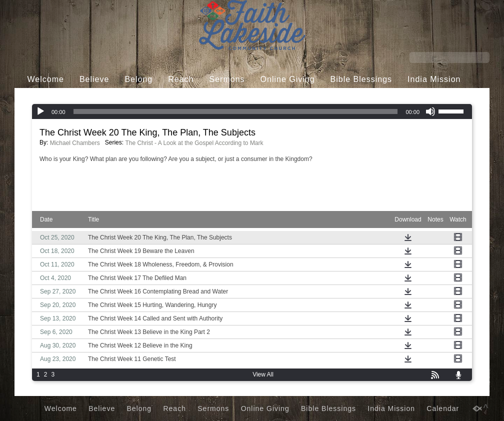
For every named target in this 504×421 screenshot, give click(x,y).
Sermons (227, 79)
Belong (138, 79)
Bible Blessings (361, 79)
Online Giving (288, 79)
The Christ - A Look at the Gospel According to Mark (194, 143)
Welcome (46, 79)
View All (263, 374)
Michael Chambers (75, 143)
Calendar (244, 98)
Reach (181, 79)
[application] (252, 111)
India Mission (434, 79)
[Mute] (430, 111)
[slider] (236, 111)
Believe (94, 79)
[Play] (40, 111)
